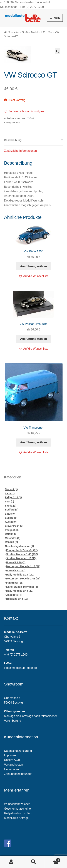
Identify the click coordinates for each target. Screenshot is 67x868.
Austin (11, 522)
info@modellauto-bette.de (20, 668)
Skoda (11, 506)
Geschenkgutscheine (19, 546)
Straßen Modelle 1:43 (33, 32)
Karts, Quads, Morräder (22, 587)
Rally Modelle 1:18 (20, 575)
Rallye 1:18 (13, 497)
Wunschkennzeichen (17, 804)
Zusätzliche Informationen (20, 151)
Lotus (10, 514)
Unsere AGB (12, 760)
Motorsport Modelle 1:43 (23, 579)
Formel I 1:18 (16, 562)
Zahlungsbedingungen (18, 774)
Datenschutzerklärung (18, 751)
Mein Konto (11, 862)
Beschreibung (13, 140)
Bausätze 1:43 (17, 599)
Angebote (14, 595)
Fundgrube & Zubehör (22, 550)
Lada (10, 493)
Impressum (11, 755)
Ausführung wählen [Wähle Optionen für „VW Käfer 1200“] (33, 266)
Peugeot (12, 530)
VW (50, 32)
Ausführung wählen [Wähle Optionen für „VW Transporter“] (33, 442)
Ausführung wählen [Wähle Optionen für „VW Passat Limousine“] (33, 339)
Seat (10, 502)
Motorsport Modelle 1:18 (23, 566)
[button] (24, 111)
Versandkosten (14, 765)
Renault (11, 542)
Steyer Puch (14, 526)
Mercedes (13, 538)
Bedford (12, 510)
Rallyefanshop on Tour (18, 813)
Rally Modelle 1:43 (20, 591)
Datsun (11, 534)
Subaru (11, 518)
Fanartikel (15, 583)
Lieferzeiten (12, 769)
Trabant (11, 489)
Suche (33, 862)
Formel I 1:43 (16, 570)
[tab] (34, 140)
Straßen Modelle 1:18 (21, 558)
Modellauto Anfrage (16, 818)
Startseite (13, 32)
